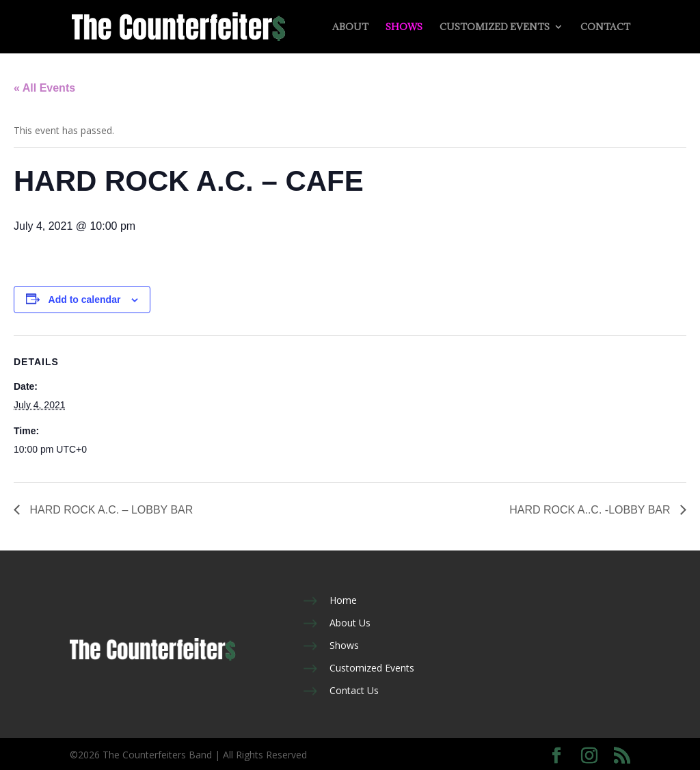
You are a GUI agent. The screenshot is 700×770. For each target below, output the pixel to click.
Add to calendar (85, 300)
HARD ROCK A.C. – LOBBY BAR (110, 510)
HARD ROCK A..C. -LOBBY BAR (591, 510)
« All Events (44, 88)
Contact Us (354, 690)
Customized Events (495, 27)
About (350, 27)
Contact (605, 27)
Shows (404, 27)
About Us (350, 623)
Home (343, 600)
